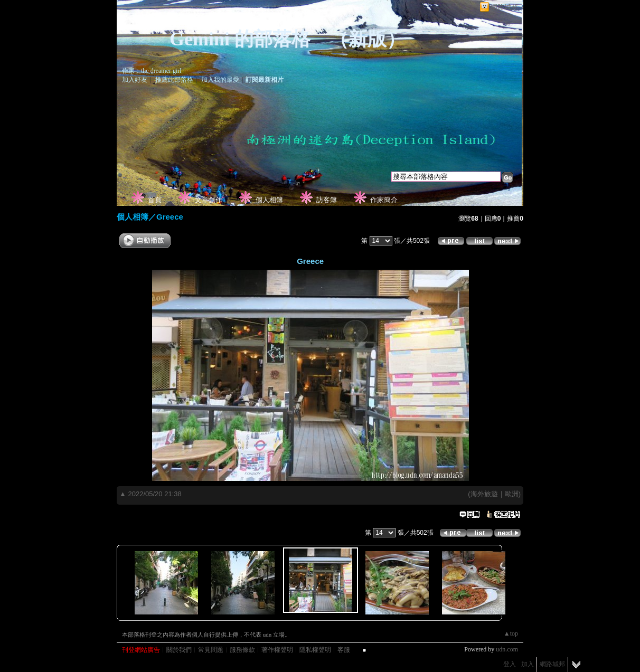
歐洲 (512, 494)
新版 (368, 39)
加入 (528, 664)
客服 (344, 650)
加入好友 (135, 80)
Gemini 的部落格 (240, 39)
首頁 (155, 200)
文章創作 (209, 200)
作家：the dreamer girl (152, 71)
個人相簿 (269, 200)
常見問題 (211, 650)
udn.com (507, 649)
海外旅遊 (484, 494)
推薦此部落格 (174, 80)
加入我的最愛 (220, 80)
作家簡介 (384, 200)
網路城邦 (504, 7)
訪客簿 (327, 200)
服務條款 (242, 650)
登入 (510, 664)
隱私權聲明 (315, 650)
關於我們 (179, 650)
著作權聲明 (277, 650)
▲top (511, 633)
